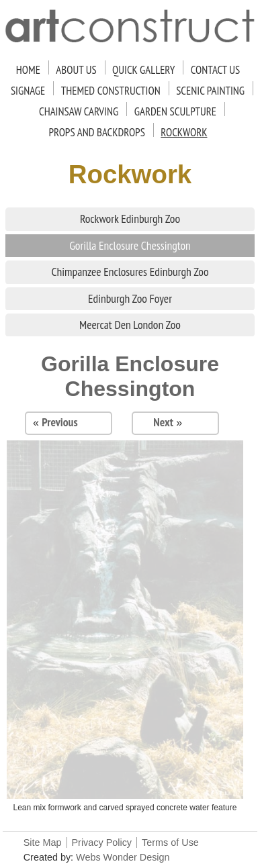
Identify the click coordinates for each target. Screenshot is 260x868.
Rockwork (184, 132)
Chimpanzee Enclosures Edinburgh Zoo (130, 272)
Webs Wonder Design (123, 857)
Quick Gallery (143, 70)
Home (28, 70)
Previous (59, 422)
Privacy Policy (102, 842)
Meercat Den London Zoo (130, 325)
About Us (76, 70)
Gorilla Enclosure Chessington (130, 245)
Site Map (43, 842)
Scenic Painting (210, 91)
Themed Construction (111, 91)
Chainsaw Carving (79, 111)
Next (163, 422)
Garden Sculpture (175, 111)
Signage (28, 91)
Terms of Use (170, 842)
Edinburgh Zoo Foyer (130, 298)
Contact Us (215, 70)
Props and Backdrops (97, 132)
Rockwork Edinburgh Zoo (130, 219)
